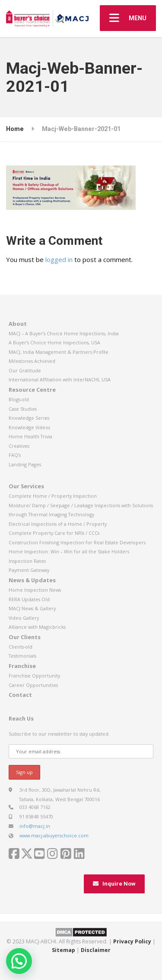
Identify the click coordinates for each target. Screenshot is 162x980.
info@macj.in (35, 826)
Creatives (19, 446)
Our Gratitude (25, 370)
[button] (19, 961)
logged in (59, 259)
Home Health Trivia (30, 436)
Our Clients (25, 637)
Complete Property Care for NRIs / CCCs (54, 533)
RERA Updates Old (29, 599)
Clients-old (21, 647)
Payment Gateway (29, 570)
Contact (20, 695)
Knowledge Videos (29, 427)
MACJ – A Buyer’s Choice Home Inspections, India (64, 333)
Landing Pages (25, 464)
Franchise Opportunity (34, 676)
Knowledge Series (29, 418)
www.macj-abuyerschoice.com (54, 835)
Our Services (26, 486)
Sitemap (64, 950)
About (18, 324)
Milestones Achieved (32, 361)
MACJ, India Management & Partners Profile (59, 352)
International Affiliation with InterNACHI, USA (60, 379)
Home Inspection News (35, 590)
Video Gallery (24, 618)
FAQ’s (15, 455)
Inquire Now (114, 884)
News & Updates (32, 580)
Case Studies (23, 409)
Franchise (22, 666)
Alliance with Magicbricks (37, 627)
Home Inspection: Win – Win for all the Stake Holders (69, 551)
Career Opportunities (33, 685)
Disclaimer (96, 950)
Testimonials (22, 656)
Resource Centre (32, 390)
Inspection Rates (27, 561)
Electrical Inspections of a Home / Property (58, 524)
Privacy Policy (132, 941)
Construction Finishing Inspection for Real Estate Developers (77, 542)
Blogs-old (19, 399)
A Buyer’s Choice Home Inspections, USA (54, 342)
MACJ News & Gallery (32, 608)
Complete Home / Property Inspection (53, 496)
